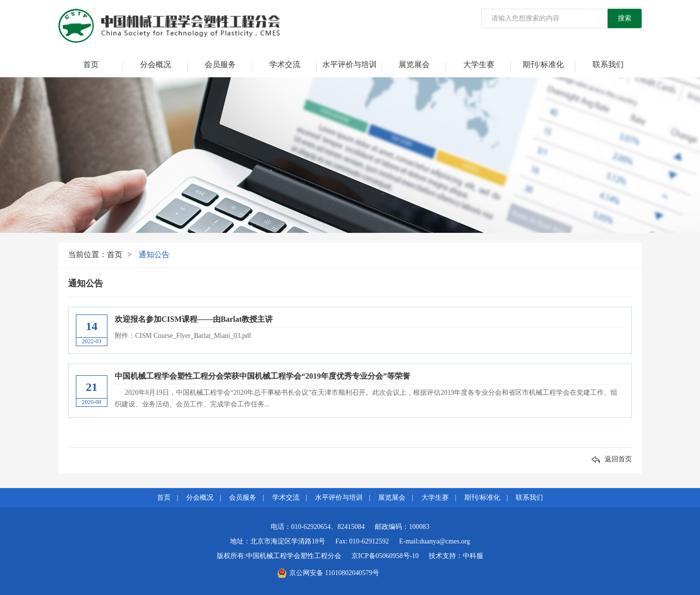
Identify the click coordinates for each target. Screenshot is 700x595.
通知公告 (154, 254)
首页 (91, 64)
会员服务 (220, 64)
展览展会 (414, 64)
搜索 (625, 18)
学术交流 (285, 64)
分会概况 (156, 64)
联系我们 (608, 64)
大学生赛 (479, 64)
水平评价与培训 (350, 64)
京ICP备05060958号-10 (385, 556)
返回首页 (612, 459)
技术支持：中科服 (456, 556)
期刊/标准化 (543, 64)
